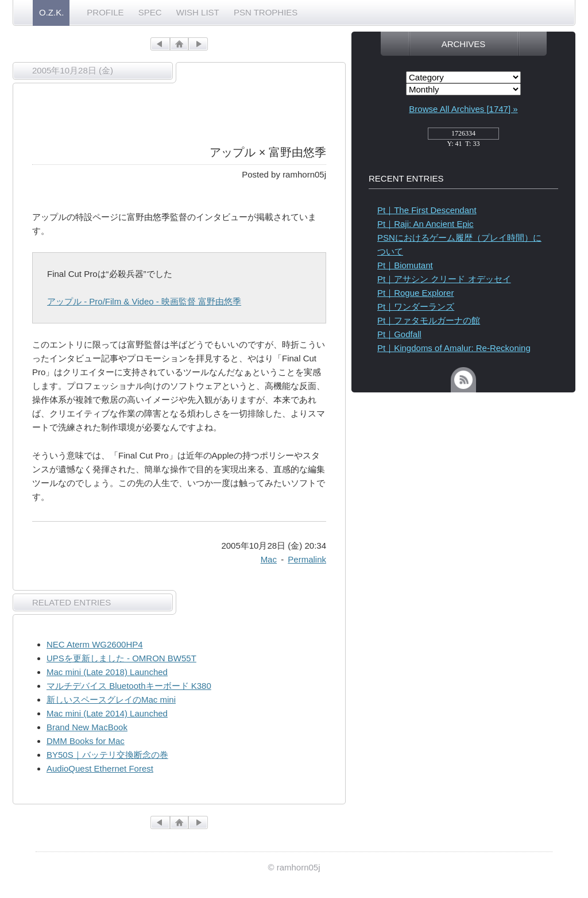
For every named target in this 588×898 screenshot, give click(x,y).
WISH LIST (198, 12)
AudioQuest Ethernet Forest (100, 768)
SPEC (150, 12)
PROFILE (105, 12)
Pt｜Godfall (399, 334)
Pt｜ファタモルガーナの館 (429, 320)
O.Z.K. (51, 12)
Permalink (307, 559)
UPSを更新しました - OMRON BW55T (121, 658)
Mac (269, 559)
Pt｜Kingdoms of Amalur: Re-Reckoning (454, 348)
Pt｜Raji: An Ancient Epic (425, 224)
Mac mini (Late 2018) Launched (107, 672)
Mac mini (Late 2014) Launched (107, 713)
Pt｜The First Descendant (427, 210)
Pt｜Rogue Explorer (415, 293)
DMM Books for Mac (86, 741)
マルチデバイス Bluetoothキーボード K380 (129, 686)
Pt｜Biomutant (405, 265)
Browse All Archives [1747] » (463, 109)
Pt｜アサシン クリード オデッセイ (444, 279)
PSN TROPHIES (266, 12)
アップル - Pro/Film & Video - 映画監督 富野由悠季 (144, 301)
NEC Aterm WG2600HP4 (95, 644)
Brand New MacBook (87, 727)
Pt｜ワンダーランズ (416, 307)
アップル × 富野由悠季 (268, 152)
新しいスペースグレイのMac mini (111, 699)
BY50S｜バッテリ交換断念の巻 (107, 755)
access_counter (463, 137)
